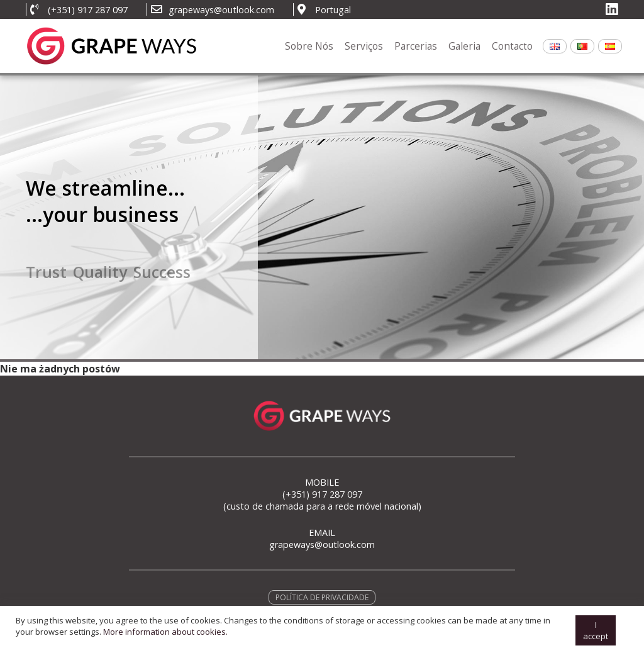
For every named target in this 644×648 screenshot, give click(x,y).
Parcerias (416, 46)
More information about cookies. (165, 641)
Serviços (364, 46)
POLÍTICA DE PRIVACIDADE (322, 597)
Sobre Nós (309, 46)
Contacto (512, 46)
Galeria (464, 46)
